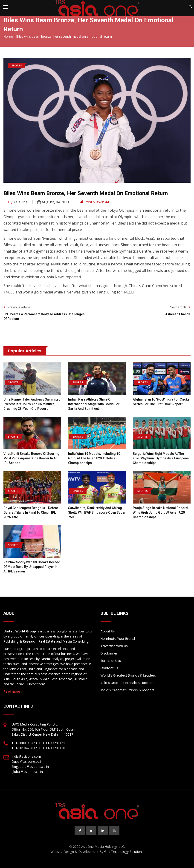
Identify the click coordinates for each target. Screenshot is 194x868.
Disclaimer (109, 653)
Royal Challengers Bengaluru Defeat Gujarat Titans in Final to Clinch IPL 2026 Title (31, 512)
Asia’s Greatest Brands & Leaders (127, 683)
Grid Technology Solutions (124, 852)
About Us (108, 631)
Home (8, 37)
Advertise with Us (114, 646)
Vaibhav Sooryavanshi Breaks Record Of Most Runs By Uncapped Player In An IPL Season (32, 567)
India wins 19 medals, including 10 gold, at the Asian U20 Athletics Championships (94, 458)
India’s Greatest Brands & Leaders (128, 690)
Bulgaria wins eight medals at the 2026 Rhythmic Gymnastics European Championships (161, 458)
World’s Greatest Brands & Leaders (128, 675)
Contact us (109, 668)
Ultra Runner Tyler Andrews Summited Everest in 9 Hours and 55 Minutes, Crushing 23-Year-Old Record (32, 404)
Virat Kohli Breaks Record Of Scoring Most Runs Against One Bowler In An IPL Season (31, 458)
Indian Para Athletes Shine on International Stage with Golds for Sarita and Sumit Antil (94, 404)
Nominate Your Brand (118, 639)
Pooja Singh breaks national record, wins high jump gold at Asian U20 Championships (161, 512)
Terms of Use (111, 661)
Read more (12, 691)
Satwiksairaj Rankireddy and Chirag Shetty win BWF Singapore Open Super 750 (97, 512)
